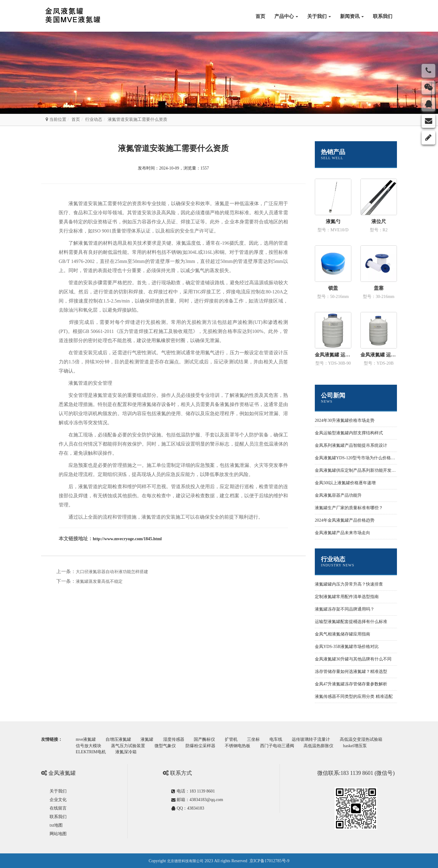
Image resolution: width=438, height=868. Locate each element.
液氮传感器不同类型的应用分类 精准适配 (354, 696)
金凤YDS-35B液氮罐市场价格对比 (347, 647)
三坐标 (257, 739)
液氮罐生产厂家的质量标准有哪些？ (349, 508)
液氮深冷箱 (127, 752)
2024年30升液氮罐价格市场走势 (345, 420)
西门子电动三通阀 (280, 745)
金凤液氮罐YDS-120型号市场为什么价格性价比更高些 (366, 458)
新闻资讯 (352, 16)
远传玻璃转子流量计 (316, 739)
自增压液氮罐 (119, 739)
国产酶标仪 (207, 739)
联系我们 (383, 16)
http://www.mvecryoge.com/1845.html (127, 539)
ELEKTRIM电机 (91, 752)
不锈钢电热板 (240, 745)
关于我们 (319, 16)
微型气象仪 (167, 745)
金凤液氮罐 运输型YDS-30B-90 (333, 355)
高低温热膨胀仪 (322, 745)
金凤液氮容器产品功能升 (338, 495)
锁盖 (333, 288)
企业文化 (58, 799)
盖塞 (379, 288)
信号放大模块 (89, 745)
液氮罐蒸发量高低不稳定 (99, 581)
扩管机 (235, 739)
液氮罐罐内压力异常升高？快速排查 (349, 584)
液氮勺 (333, 221)
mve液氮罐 (86, 739)
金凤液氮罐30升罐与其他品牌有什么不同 (353, 659)
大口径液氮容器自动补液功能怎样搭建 (112, 572)
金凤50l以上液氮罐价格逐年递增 (345, 483)
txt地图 (56, 825)
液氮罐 (148, 739)
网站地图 (58, 833)
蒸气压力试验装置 (129, 745)
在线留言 (58, 808)
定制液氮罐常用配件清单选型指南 (347, 597)
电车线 (280, 739)
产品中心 (286, 16)
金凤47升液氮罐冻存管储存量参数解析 (351, 684)
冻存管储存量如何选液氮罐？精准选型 (351, 672)
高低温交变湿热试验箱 (367, 739)
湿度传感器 (176, 739)
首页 (260, 16)
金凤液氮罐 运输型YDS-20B (379, 355)
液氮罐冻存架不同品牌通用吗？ (345, 609)
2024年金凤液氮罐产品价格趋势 (345, 520)
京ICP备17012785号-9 (269, 860)
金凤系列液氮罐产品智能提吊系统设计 (351, 445)
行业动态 (94, 119)
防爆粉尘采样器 (203, 745)
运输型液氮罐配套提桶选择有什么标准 (351, 622)
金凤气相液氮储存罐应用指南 (342, 634)
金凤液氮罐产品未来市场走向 (342, 533)
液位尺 (379, 221)
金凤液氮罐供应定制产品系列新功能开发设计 (357, 470)
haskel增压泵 (360, 745)
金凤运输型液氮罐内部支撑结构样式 (349, 433)
